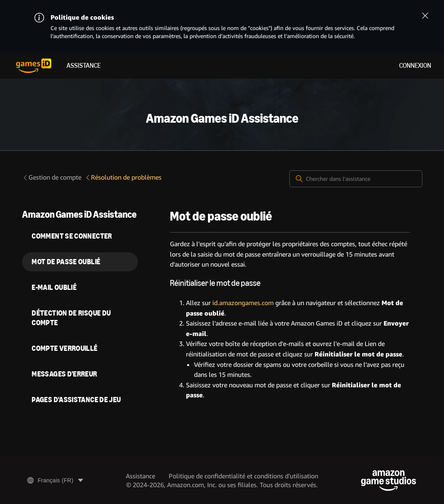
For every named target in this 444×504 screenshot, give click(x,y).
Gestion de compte (52, 177)
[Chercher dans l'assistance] (356, 179)
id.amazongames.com (243, 303)
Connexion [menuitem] (415, 66)
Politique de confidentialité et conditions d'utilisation (243, 476)
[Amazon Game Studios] (388, 481)
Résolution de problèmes (123, 177)
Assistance (84, 66)
